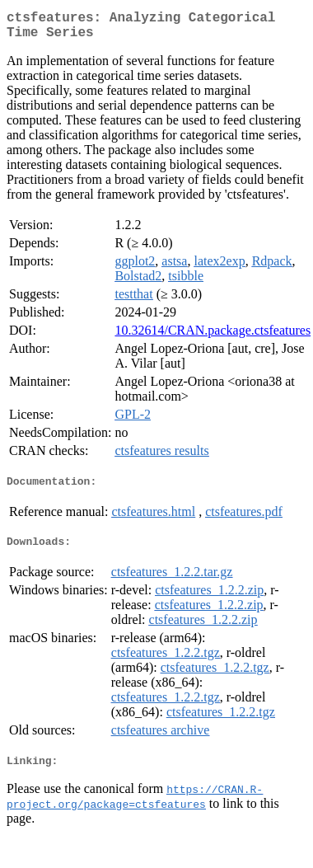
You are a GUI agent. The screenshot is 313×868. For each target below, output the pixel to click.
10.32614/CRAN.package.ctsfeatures (213, 337)
